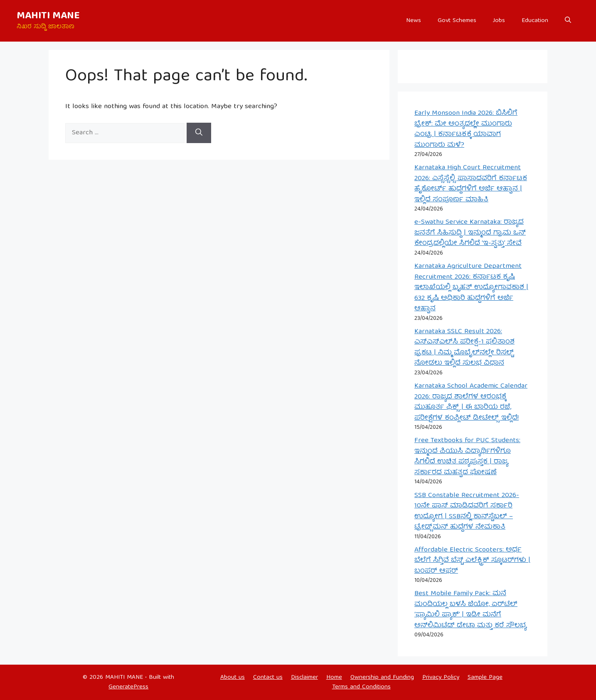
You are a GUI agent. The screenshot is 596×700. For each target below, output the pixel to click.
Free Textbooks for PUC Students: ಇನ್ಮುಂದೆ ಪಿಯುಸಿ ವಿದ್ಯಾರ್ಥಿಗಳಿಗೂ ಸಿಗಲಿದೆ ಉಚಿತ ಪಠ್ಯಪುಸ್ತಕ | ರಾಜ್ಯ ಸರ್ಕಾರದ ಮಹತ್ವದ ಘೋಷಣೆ (467, 457)
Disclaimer (304, 678)
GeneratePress (128, 687)
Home (334, 678)
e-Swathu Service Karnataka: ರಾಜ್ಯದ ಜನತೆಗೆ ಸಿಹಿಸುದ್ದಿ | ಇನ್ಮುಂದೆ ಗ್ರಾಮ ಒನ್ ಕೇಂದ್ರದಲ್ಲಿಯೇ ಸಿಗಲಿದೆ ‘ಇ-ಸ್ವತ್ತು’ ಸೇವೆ (470, 233)
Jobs (499, 21)
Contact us (268, 678)
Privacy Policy (441, 678)
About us (233, 678)
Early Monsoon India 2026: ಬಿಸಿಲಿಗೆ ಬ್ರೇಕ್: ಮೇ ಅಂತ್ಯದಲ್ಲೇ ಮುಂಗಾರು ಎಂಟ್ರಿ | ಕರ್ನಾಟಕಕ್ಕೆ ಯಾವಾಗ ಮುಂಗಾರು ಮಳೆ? (466, 129)
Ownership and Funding (382, 678)
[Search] (199, 133)
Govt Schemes (457, 21)
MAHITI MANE (48, 16)
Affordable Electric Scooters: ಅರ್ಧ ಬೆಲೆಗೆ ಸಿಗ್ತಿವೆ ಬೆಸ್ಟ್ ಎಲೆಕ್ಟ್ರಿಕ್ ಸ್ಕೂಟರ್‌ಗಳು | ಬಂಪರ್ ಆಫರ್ (472, 561)
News (414, 21)
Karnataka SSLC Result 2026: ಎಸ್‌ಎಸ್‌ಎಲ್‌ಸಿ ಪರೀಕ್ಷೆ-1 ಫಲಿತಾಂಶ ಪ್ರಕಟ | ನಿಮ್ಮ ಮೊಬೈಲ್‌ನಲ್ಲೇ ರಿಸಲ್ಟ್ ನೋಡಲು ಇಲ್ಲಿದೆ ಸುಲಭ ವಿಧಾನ (464, 348)
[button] (568, 21)
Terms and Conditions (361, 687)
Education (535, 21)
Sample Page (485, 678)
